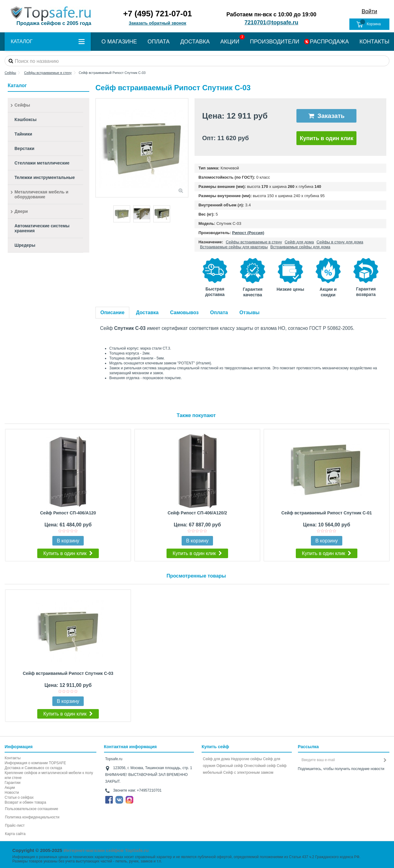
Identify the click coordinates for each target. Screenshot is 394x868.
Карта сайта (15, 834)
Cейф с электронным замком (248, 773)
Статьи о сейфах (19, 797)
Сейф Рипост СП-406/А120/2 (197, 513)
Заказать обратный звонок (157, 23)
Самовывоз (185, 312)
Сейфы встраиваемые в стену (254, 242)
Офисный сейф (230, 766)
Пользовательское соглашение (32, 809)
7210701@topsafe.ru (271, 22)
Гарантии (12, 783)
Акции (10, 788)
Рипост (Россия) (248, 233)
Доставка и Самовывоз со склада (33, 768)
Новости (12, 793)
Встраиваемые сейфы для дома (300, 247)
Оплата (219, 312)
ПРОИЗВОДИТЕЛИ (275, 42)
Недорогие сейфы (246, 759)
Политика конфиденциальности (32, 817)
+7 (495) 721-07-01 (157, 14)
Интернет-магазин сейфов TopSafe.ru (106, 850)
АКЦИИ (230, 42)
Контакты (13, 758)
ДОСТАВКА (195, 42)
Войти (369, 11)
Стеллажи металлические (42, 163)
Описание (112, 312)
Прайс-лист (15, 825)
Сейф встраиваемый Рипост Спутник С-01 (327, 513)
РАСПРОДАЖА (329, 42)
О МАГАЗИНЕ (119, 42)
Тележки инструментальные (45, 177)
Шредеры (25, 245)
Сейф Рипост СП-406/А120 (68, 513)
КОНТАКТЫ (374, 42)
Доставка (147, 312)
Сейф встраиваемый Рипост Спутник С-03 (68, 673)
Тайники (23, 134)
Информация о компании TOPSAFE (35, 763)
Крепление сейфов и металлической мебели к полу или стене (49, 775)
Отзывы (249, 312)
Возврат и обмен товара (25, 802)
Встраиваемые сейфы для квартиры (234, 247)
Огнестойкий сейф (260, 766)
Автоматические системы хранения (42, 228)
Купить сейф (215, 747)
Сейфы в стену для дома (340, 242)
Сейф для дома (299, 242)
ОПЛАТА (159, 42)
